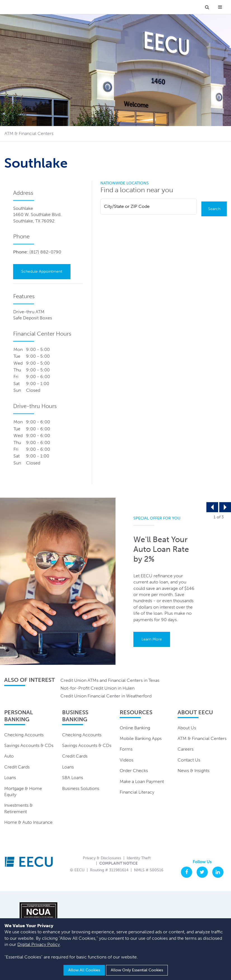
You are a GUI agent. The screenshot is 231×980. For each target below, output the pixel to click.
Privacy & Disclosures (102, 858)
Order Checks (134, 771)
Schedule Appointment (42, 272)
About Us (187, 728)
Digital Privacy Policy (39, 945)
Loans (10, 778)
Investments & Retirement (18, 809)
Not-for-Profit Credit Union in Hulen (97, 688)
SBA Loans (73, 778)
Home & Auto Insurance (28, 823)
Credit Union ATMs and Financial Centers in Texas (110, 680)
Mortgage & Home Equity (23, 792)
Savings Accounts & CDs (29, 746)
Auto (9, 756)
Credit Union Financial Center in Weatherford (106, 696)
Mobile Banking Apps (141, 739)
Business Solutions (81, 788)
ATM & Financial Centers (202, 739)
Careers (186, 749)
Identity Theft (139, 858)
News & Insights (194, 771)
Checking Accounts (24, 735)
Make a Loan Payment (142, 781)
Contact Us (189, 760)
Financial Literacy (137, 792)
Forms (126, 749)
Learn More (152, 640)
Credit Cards (17, 767)
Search (214, 209)
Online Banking (135, 728)
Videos (127, 760)
